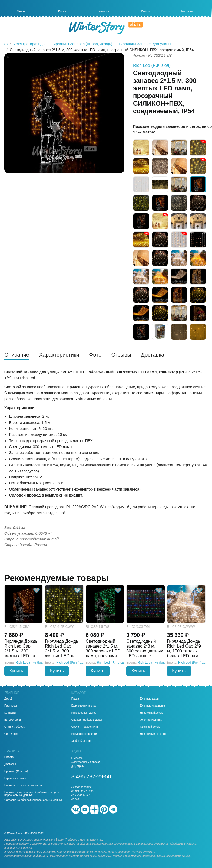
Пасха (75, 699)
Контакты (10, 713)
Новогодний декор (152, 713)
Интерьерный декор (84, 713)
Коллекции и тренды (84, 706)
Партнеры (11, 706)
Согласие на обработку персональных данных (33, 800)
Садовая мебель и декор (87, 720)
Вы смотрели (13, 720)
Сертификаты (13, 734)
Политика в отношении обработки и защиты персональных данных (32, 794)
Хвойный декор (81, 741)
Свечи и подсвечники (85, 727)
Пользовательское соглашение (24, 785)
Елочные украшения (153, 706)
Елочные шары (150, 699)
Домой (8, 699)
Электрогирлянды (151, 720)
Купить (16, 671)
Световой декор (150, 727)
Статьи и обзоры (15, 727)
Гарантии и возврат (16, 778)
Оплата (9, 757)
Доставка (10, 764)
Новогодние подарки (153, 734)
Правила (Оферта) (16, 771)
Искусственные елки (84, 734)
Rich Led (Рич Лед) (152, 65)
